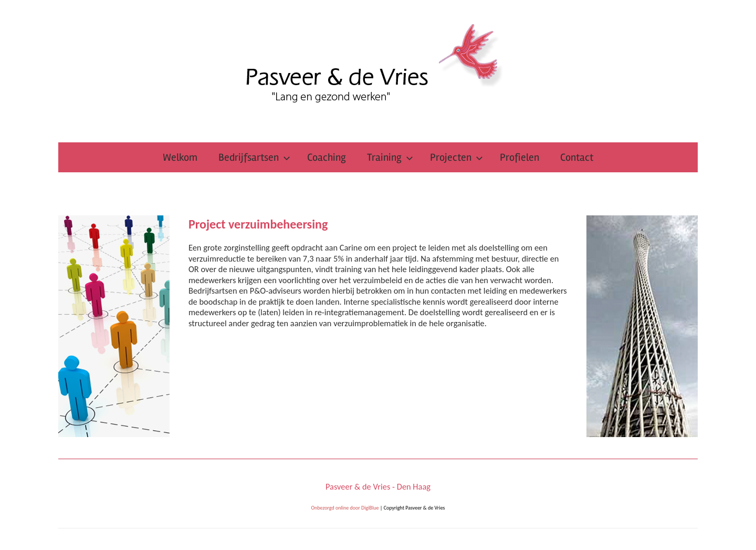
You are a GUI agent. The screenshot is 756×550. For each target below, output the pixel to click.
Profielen (519, 157)
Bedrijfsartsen (254, 157)
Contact (577, 157)
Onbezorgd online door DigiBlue (345, 508)
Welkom (180, 157)
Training (390, 157)
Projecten (456, 157)
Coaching (327, 157)
